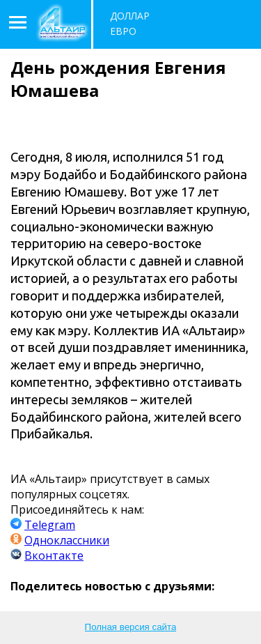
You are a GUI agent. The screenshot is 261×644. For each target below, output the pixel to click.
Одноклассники (67, 540)
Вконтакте (54, 555)
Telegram (50, 525)
